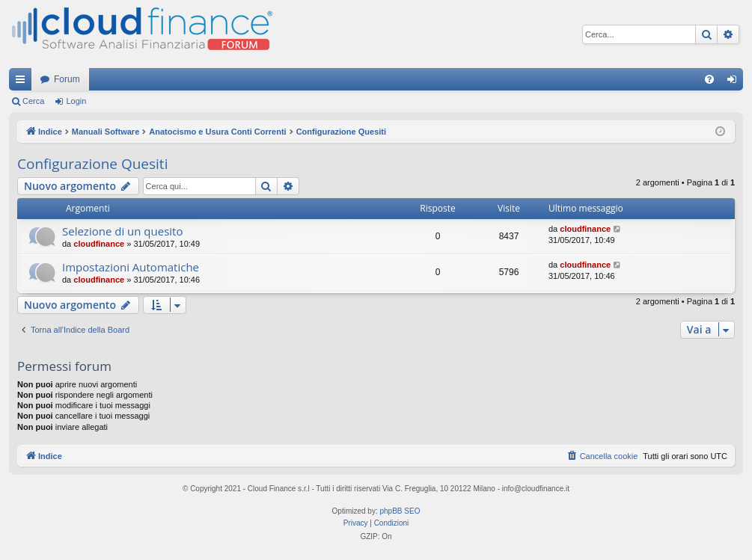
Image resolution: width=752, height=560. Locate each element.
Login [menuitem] (735, 82)
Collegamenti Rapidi (23, 82)
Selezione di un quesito (122, 231)
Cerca (33, 101)
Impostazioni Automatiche (131, 267)
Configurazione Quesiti (92, 164)
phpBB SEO (400, 511)
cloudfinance (99, 244)
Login (76, 101)
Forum (67, 79)
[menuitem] (709, 79)
